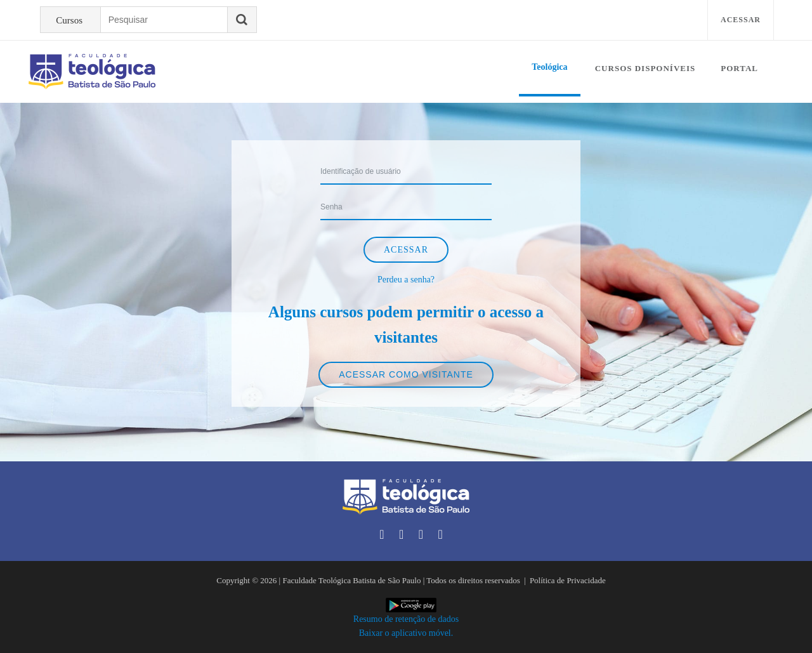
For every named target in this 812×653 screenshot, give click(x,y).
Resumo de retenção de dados (406, 619)
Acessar (741, 20)
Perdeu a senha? (406, 280)
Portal (739, 68)
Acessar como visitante (406, 374)
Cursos (69, 20)
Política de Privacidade (568, 580)
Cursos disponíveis (645, 68)
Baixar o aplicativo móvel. (406, 633)
